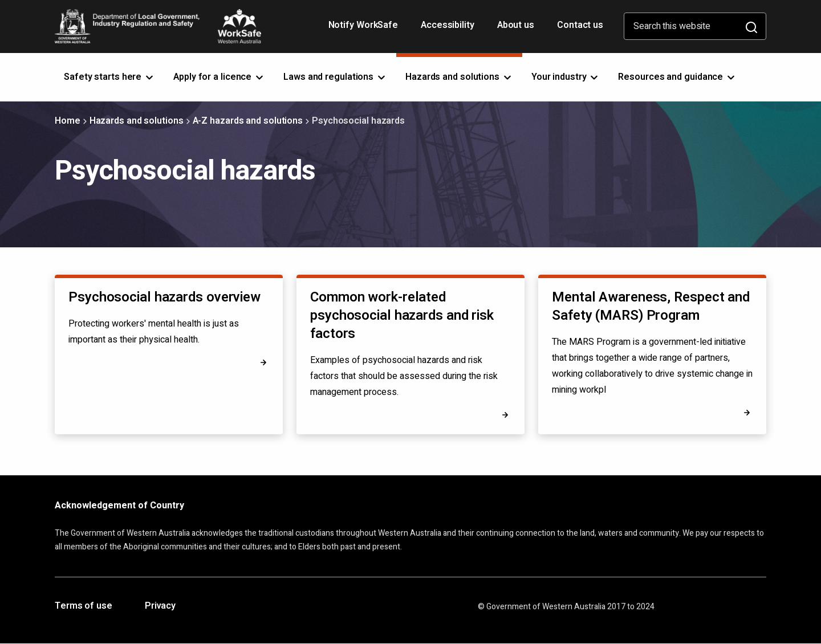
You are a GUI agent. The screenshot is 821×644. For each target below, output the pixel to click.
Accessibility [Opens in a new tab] (449, 29)
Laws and (335, 77)
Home (68, 121)
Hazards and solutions (137, 121)
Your (566, 77)
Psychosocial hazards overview (164, 297)
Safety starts (109, 77)
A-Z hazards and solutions (248, 121)
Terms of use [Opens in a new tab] (84, 606)
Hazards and (459, 77)
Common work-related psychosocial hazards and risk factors (402, 315)
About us (516, 25)
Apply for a (219, 77)
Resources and (677, 77)
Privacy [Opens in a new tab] (160, 606)
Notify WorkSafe (363, 25)
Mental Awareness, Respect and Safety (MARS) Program (651, 306)
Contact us (580, 25)
